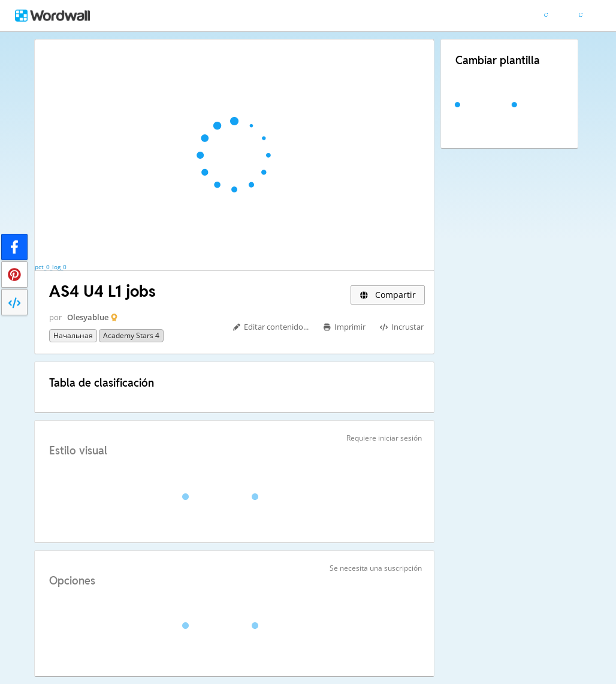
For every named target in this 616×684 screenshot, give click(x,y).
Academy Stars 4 (131, 335)
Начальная (73, 335)
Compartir (388, 295)
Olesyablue (88, 317)
